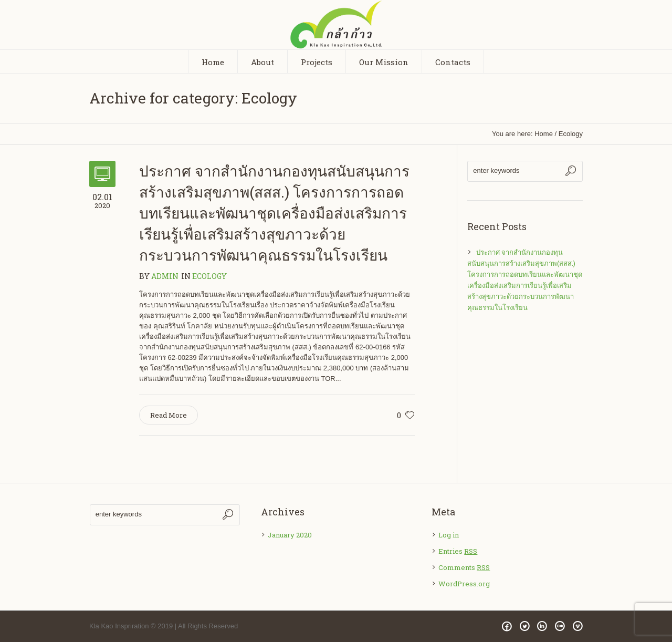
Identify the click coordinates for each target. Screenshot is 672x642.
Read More (169, 415)
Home (544, 134)
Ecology (571, 134)
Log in (449, 535)
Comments (464, 567)
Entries (458, 551)
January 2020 (290, 535)
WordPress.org (464, 584)
